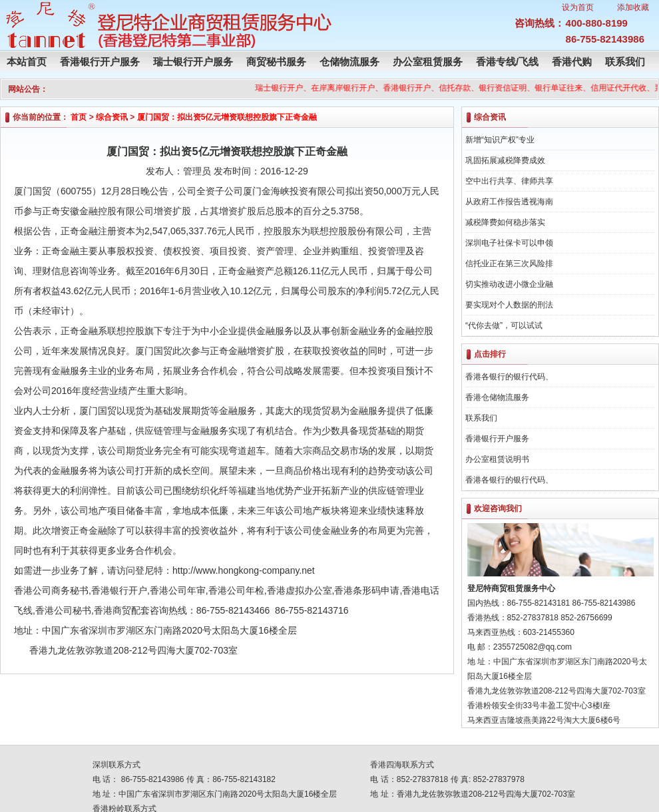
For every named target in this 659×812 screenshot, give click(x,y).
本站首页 (27, 62)
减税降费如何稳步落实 (505, 222)
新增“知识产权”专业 (500, 140)
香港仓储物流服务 (497, 397)
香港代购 (572, 62)
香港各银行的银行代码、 (509, 377)
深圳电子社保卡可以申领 (509, 243)
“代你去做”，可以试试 (504, 325)
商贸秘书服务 (276, 62)
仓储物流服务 (349, 62)
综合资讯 (112, 117)
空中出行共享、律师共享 (509, 181)
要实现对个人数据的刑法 (509, 305)
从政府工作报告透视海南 (509, 202)
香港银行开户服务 (100, 62)
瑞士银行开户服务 (193, 62)
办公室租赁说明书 (497, 459)
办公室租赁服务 (428, 62)
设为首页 (578, 7)
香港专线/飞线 (507, 62)
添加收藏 (633, 7)
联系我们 (625, 62)
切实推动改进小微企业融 (509, 284)
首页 (79, 117)
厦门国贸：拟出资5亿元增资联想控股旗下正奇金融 (227, 117)
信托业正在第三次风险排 (509, 264)
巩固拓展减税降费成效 (505, 160)
